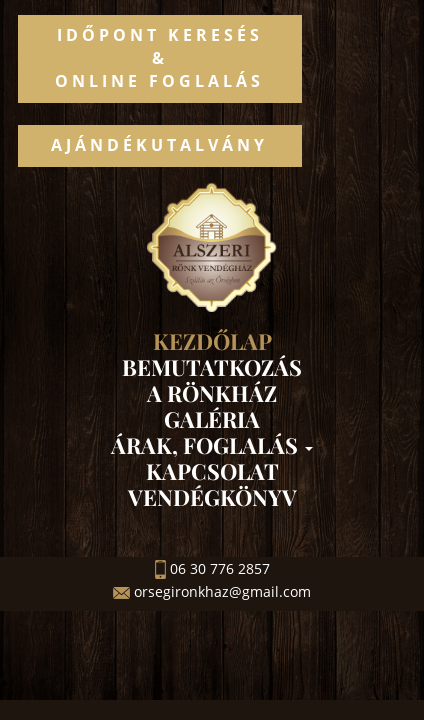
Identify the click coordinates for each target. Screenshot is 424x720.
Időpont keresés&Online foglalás (159, 58)
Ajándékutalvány (159, 145)
